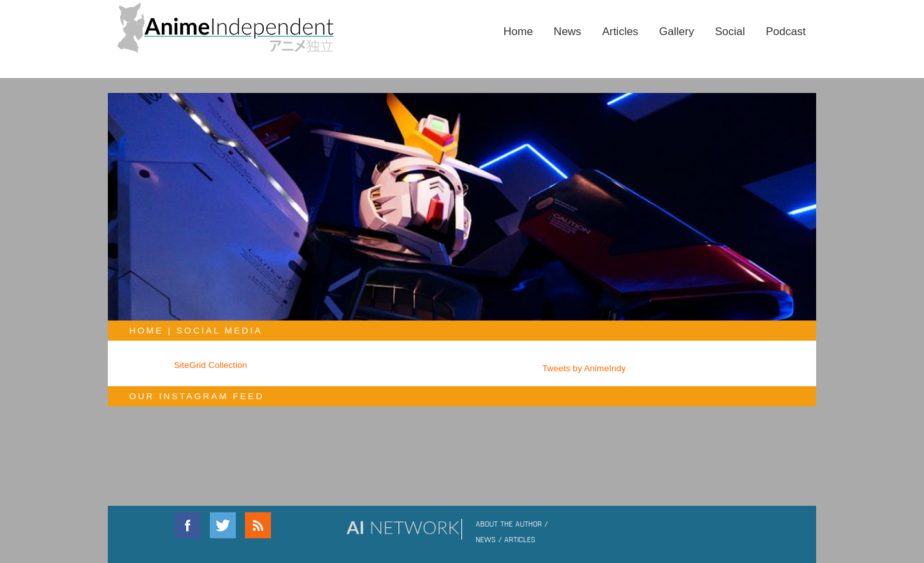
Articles (621, 32)
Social (730, 32)
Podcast (786, 32)
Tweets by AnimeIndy (584, 368)
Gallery (676, 32)
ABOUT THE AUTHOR (509, 523)
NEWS (486, 539)
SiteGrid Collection (211, 365)
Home (518, 32)
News (568, 32)
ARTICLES (520, 539)
